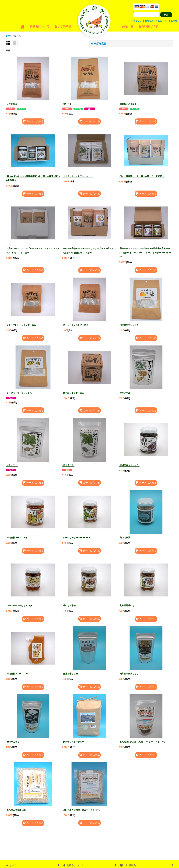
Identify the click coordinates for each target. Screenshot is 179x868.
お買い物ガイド (148, 26)
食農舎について (40, 26)
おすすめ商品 (63, 26)
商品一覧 (128, 26)
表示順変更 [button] (99, 44)
